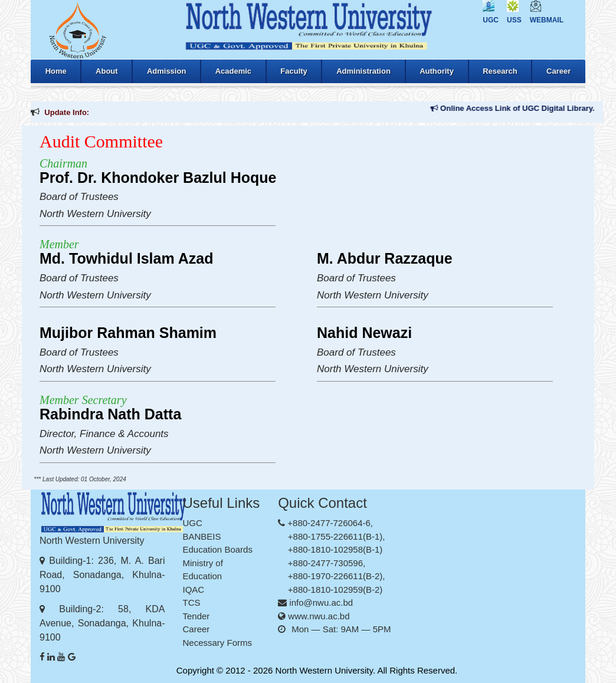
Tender (196, 616)
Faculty (294, 71)
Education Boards (218, 549)
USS (514, 20)
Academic (233, 71)
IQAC (194, 590)
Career (558, 71)
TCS (192, 602)
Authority (437, 71)
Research (500, 71)
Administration (363, 71)
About (107, 71)
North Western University (324, 670)
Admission (166, 71)
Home (56, 71)
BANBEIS (202, 536)
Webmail (547, 20)
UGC (491, 20)
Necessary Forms (218, 643)
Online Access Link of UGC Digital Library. (519, 108)
